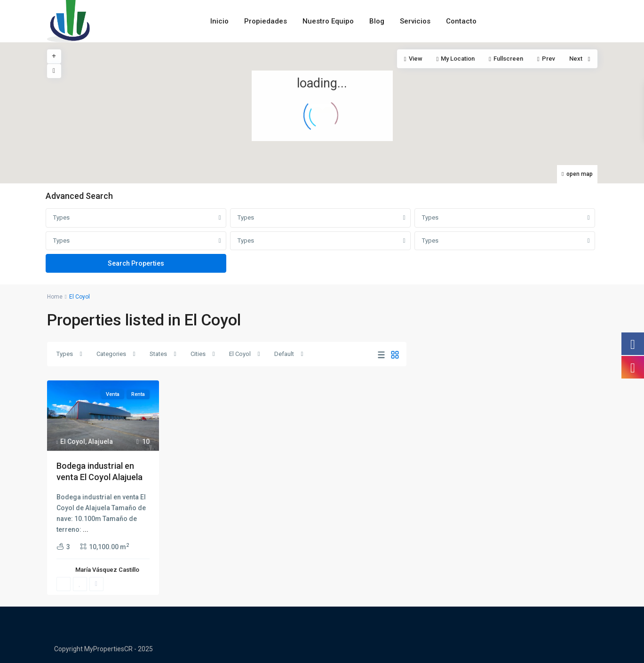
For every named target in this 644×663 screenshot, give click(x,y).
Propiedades (266, 21)
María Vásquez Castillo (107, 570)
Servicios (415, 21)
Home (55, 297)
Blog (377, 21)
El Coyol (240, 354)
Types (61, 217)
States (158, 354)
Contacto (461, 21)
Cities (198, 354)
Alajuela (100, 442)
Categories (111, 354)
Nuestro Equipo (328, 21)
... (86, 529)
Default (284, 354)
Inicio (219, 21)
